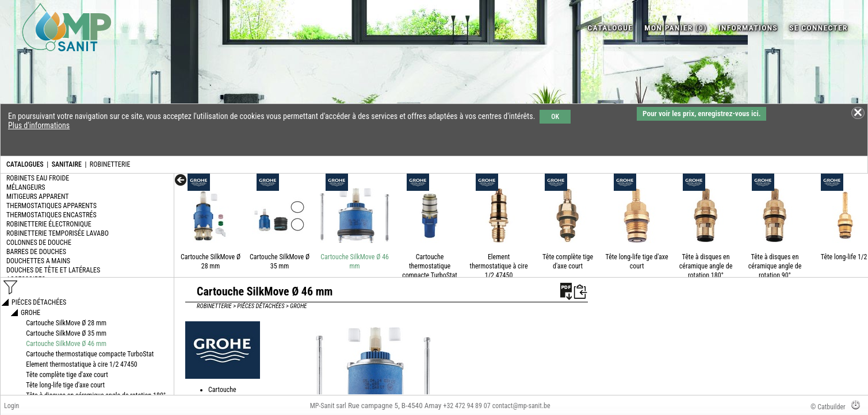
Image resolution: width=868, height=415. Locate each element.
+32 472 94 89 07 (466, 406)
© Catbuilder (828, 407)
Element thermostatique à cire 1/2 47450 (499, 266)
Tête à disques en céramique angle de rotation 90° (775, 266)
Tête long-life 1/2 (844, 257)
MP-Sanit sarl (328, 406)
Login (12, 406)
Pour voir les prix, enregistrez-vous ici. (701, 114)
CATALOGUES (25, 164)
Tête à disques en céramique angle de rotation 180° (706, 266)
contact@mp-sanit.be (521, 406)
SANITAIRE (67, 164)
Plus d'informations (39, 125)
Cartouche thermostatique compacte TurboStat (430, 266)
